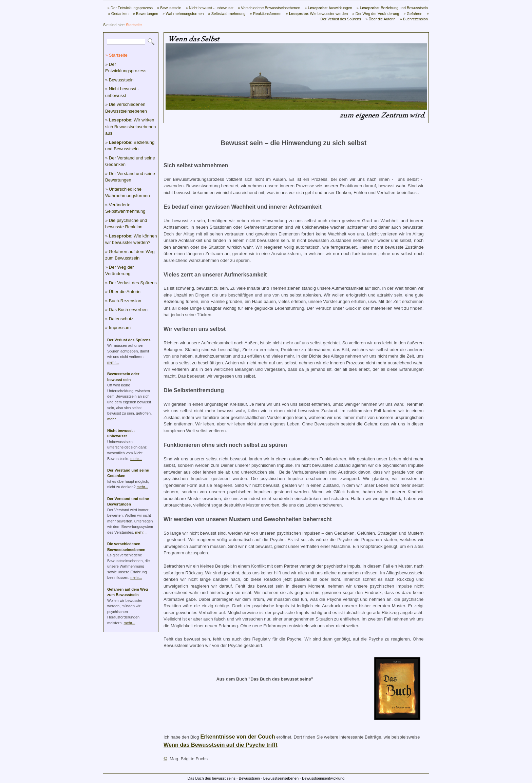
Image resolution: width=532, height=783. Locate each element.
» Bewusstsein (169, 8)
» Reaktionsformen (266, 14)
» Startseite (116, 55)
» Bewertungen (146, 14)
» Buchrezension (414, 19)
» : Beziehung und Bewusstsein (392, 8)
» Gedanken (118, 14)
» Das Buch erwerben (126, 310)
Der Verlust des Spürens (129, 340)
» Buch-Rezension (123, 301)
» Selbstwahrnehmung (227, 14)
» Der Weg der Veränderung (376, 14)
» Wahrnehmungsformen (183, 14)
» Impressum (118, 328)
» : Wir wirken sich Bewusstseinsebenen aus (131, 127)
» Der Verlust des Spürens (131, 283)
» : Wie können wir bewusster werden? (131, 239)
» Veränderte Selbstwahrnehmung (125, 208)
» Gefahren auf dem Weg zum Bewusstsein (130, 255)
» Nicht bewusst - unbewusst (210, 8)
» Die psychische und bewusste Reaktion (126, 224)
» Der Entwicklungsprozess (130, 8)
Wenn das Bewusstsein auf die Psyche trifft (221, 745)
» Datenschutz (119, 319)
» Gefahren (413, 14)
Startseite (134, 25)
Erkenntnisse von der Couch (237, 737)
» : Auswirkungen (328, 8)
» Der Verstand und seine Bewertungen (130, 177)
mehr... (113, 362)
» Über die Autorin (380, 19)
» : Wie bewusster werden (317, 14)
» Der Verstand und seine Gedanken (130, 161)
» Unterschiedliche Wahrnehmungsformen (128, 193)
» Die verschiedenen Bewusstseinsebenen (126, 108)
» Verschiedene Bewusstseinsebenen (269, 8)
